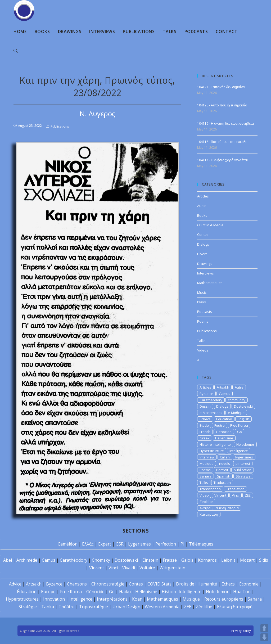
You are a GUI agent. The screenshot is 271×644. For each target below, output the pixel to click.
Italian (225, 457)
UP (264, 628)
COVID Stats (159, 584)
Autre (239, 387)
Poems (203, 321)
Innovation (54, 599)
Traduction (222, 483)
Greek (205, 438)
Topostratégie (94, 607)
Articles (203, 196)
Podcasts (205, 312)
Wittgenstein (172, 568)
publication (243, 470)
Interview (207, 457)
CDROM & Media (210, 225)
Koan (137, 599)
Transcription (210, 489)
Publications (60, 126)
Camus (225, 394)
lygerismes (244, 457)
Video (204, 495)
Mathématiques (162, 599)
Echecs (205, 419)
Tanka (48, 607)
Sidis (264, 560)
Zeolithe (206, 502)
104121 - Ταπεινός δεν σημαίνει (221, 87)
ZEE (248, 495)
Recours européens (224, 599)
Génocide (95, 592)
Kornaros (207, 560)
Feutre (220, 425)
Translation (235, 489)
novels (225, 463)
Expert (105, 544)
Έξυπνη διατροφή (235, 607)
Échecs (228, 584)
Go (240, 432)
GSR (120, 544)
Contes (203, 235)
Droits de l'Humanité (197, 584)
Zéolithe (204, 607)
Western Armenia (162, 607)
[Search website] (16, 51)
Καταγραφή (209, 514)
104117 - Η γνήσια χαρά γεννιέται (223, 160)
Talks (201, 341)
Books (202, 215)
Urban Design (126, 607)
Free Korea (239, 425)
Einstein (150, 560)
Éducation (27, 592)
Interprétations (112, 599)
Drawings (205, 264)
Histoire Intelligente (215, 444)
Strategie (243, 476)
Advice (15, 584)
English (243, 419)
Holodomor (245, 444)
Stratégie (28, 607)
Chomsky (101, 560)
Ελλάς (88, 544)
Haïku (125, 592)
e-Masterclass (211, 413)
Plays (202, 302)
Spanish (224, 476)
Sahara (205, 476)
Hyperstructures (22, 599)
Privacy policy (241, 631)
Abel (8, 560)
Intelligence (239, 451)
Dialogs (203, 244)
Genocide (224, 432)
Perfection (166, 544)
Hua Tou (242, 592)
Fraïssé (170, 560)
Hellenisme (224, 438)
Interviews (205, 273)
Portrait (222, 470)
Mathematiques (210, 283)
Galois (187, 560)
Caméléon (68, 544)
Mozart (247, 560)
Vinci (236, 495)
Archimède (27, 560)
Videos (203, 350)
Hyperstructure (212, 451)
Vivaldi (129, 568)
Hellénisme (146, 592)
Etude (204, 425)
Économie (249, 584)
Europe (48, 592)
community (237, 400)
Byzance (206, 394)
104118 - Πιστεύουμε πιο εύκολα (222, 142)
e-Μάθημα (236, 413)
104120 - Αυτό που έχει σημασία (222, 105)
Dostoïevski (126, 560)
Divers (202, 254)
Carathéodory (74, 560)
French (205, 432)
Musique (207, 463)
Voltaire (147, 568)
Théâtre (67, 607)
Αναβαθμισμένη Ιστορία (219, 508)
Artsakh (223, 387)
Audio (202, 206)
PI (182, 544)
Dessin (205, 406)
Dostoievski (243, 406)
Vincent (220, 495)
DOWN (264, 637)
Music (202, 292)
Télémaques (201, 544)
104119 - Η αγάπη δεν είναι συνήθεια (225, 123)
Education (224, 419)
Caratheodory (211, 400)
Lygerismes (139, 544)
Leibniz (228, 560)
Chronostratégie (108, 584)
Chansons (77, 584)
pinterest (243, 463)
